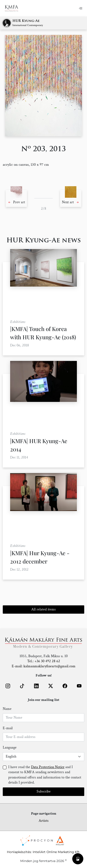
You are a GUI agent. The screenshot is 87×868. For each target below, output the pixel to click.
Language (10, 748)
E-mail (8, 728)
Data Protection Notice (48, 767)
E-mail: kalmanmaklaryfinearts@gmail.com (44, 666)
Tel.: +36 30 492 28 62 (44, 661)
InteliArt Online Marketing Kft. (57, 852)
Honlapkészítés (19, 852)
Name (7, 709)
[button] (16, 198)
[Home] (14, 8)
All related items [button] (43, 609)
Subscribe (44, 791)
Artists (44, 821)
